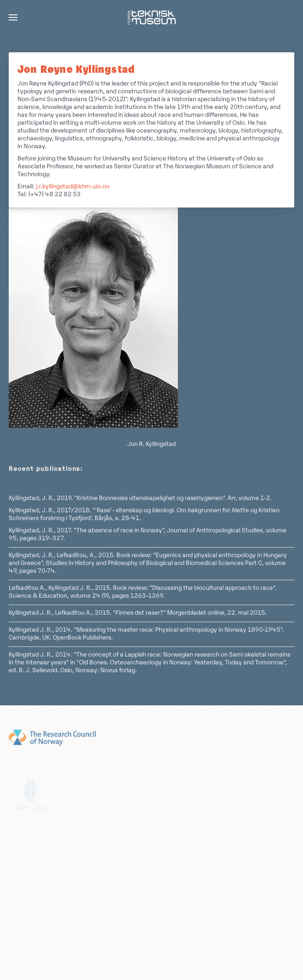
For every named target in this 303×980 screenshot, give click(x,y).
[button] (13, 17)
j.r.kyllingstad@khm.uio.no (73, 187)
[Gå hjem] (152, 17)
